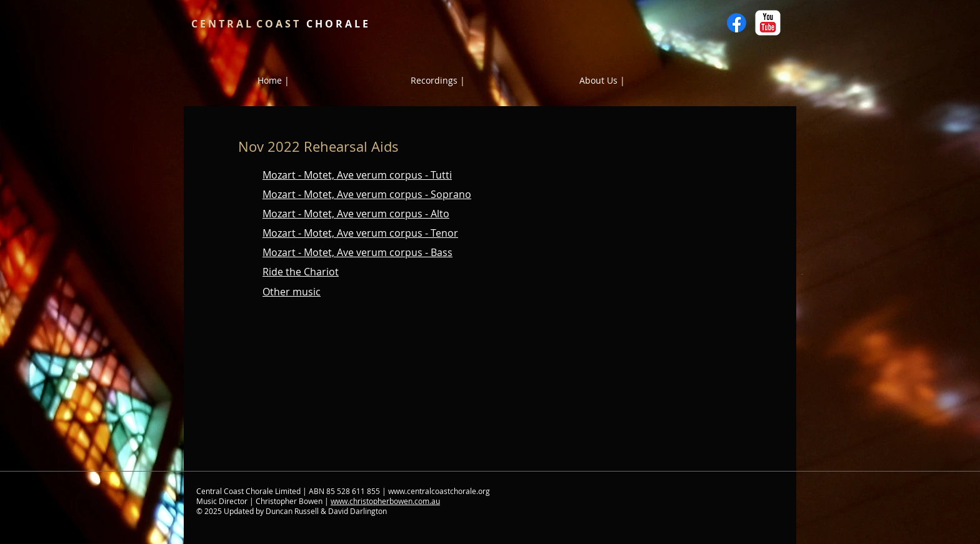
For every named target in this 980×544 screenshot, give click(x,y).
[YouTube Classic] (768, 23)
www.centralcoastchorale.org (439, 491)
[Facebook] (737, 23)
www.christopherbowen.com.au (385, 501)
